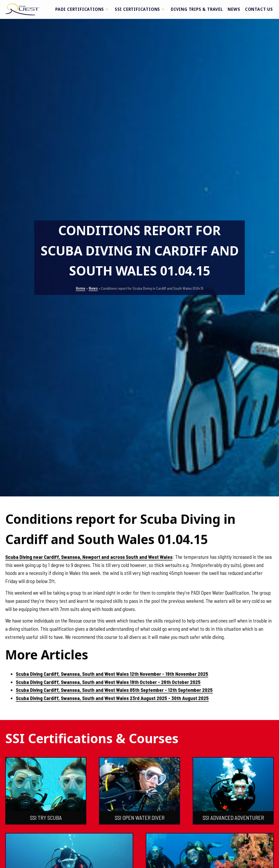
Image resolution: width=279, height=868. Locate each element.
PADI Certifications (83, 9)
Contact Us (259, 9)
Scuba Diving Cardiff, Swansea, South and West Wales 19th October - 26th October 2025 (108, 682)
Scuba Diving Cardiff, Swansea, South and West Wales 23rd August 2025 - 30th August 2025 (112, 698)
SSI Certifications (140, 9)
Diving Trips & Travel (197, 9)
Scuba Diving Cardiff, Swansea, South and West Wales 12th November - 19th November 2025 (112, 674)
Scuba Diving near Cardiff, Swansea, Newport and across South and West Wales (89, 557)
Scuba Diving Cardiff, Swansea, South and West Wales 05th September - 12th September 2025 (114, 690)
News (234, 9)
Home (81, 288)
